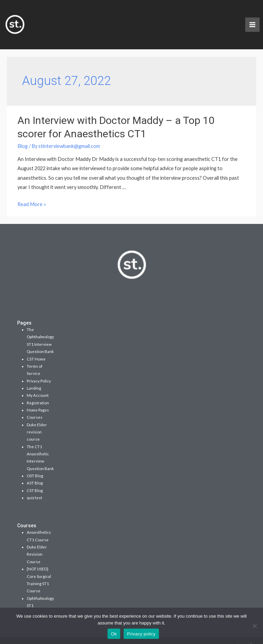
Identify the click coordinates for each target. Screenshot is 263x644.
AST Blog (35, 473)
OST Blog (35, 465)
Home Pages (38, 400)
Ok (114, 634)
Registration (38, 393)
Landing (34, 378)
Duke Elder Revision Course (37, 544)
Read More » (32, 194)
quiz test (34, 487)
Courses (35, 407)
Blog (23, 136)
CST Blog (35, 480)
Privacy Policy (39, 371)
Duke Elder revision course (37, 422)
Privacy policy (141, 634)
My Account (38, 385)
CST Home (36, 349)
